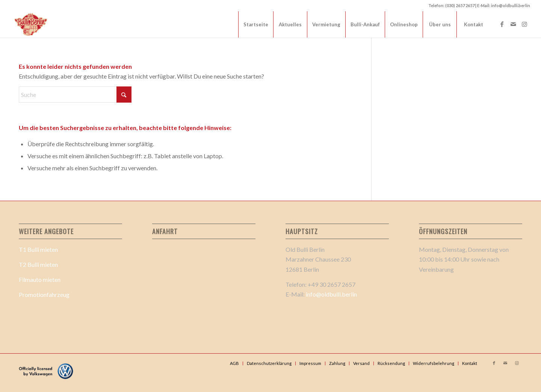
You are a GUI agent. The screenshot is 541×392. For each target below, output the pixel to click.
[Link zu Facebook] (502, 24)
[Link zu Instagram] (524, 24)
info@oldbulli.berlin (331, 294)
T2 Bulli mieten (38, 264)
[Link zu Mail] (513, 24)
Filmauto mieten (40, 279)
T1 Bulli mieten (38, 249)
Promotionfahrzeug (44, 294)
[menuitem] (256, 24)
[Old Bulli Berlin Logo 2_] (31, 24)
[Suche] (75, 95)
